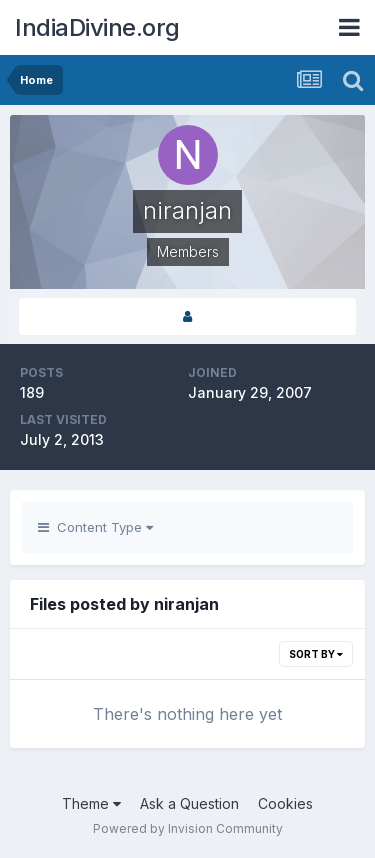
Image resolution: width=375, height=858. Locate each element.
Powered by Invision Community (188, 828)
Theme (91, 803)
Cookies (285, 803)
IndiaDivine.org (97, 27)
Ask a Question (189, 803)
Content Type (95, 527)
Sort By (316, 654)
